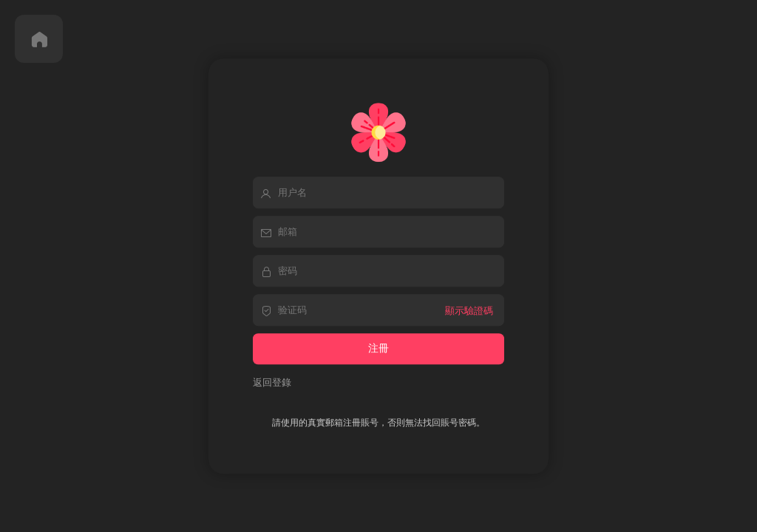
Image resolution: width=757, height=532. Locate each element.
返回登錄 (272, 382)
